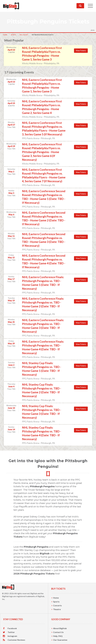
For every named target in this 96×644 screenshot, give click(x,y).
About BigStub (60, 628)
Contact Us (58, 632)
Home (5, 35)
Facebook (12, 628)
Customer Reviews (16, 640)
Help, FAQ (58, 636)
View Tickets (81, 51)
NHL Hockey (24, 35)
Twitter (11, 632)
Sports (13, 35)
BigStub (34, 593)
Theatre (57, 609)
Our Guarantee (60, 640)
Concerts (57, 605)
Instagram (12, 636)
